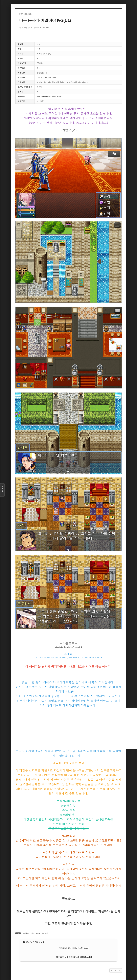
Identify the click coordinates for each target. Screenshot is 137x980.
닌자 (33, 933)
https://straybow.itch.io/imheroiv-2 (50, 96)
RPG (38, 933)
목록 (2, 490)
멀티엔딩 (45, 933)
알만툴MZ (26, 933)
